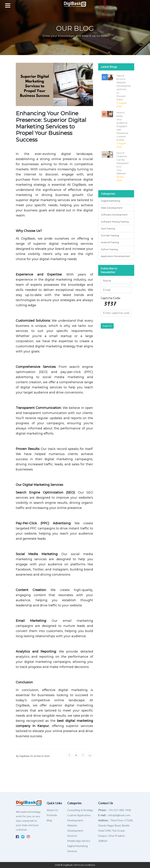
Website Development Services (75, 830)
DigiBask (68, 865)
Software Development (114, 215)
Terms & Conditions (85, 865)
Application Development (115, 256)
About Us (52, 810)
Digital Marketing (111, 201)
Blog (49, 820)
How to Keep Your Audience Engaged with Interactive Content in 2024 (122, 126)
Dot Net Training (110, 235)
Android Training (110, 242)
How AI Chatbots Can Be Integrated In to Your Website (122, 163)
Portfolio (52, 815)
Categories (108, 194)
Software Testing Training (115, 222)
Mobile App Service (79, 841)
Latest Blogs (109, 67)
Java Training (108, 228)
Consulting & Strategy (80, 810)
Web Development (112, 208)
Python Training (109, 249)
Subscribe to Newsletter (109, 270)
